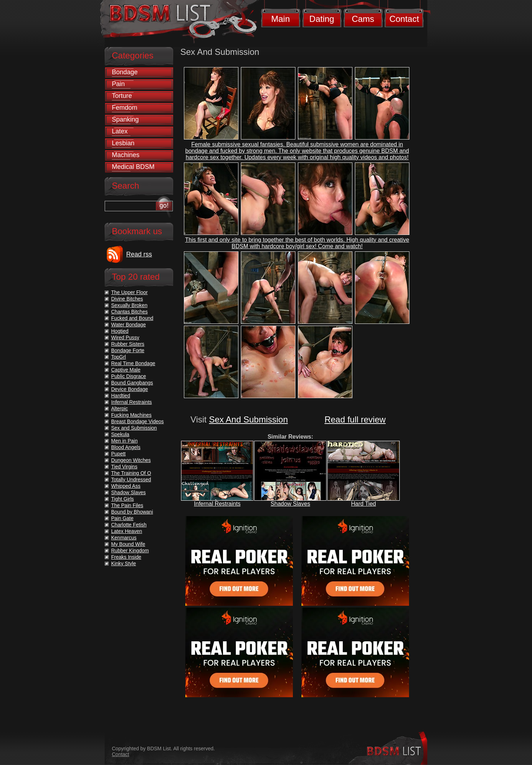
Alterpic (120, 409)
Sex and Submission (134, 428)
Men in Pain (124, 441)
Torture (122, 96)
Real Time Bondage (133, 363)
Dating (322, 19)
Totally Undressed (131, 480)
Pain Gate (122, 518)
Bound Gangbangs (132, 383)
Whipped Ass (126, 486)
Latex (120, 131)
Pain (118, 84)
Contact (404, 19)
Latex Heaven (127, 531)
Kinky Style (123, 563)
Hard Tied (363, 504)
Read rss (139, 254)
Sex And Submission (248, 419)
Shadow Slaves (290, 504)
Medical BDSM (133, 167)
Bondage (125, 72)
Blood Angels (126, 447)
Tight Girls (122, 499)
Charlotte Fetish (129, 525)
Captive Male (126, 370)
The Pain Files (127, 505)
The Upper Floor (129, 292)
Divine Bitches (127, 299)
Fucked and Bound (132, 318)
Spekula (120, 434)
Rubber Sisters (128, 344)
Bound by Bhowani (132, 512)
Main (280, 19)
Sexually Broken (129, 305)
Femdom (125, 108)
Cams (363, 19)
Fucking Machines (131, 415)
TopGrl (118, 357)
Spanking (125, 119)
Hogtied (120, 331)
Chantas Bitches (129, 312)
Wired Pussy (125, 337)
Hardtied (121, 396)
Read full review (355, 419)
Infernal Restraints (217, 504)
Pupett (118, 454)
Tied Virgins (124, 467)
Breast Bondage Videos (137, 421)
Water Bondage (129, 325)
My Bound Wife (128, 544)
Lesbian (123, 143)
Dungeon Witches (131, 460)
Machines (126, 155)
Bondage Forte (128, 350)
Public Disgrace (129, 376)
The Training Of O (131, 473)
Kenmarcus (124, 538)
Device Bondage (130, 389)
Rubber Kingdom (130, 551)
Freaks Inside (126, 557)
